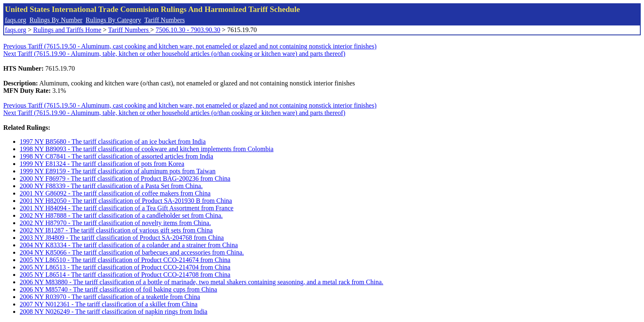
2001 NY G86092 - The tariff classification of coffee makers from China (115, 193)
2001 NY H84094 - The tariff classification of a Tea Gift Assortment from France (126, 208)
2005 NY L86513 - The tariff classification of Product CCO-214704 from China (125, 267)
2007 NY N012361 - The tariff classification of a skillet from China (109, 304)
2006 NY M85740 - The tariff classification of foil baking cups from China (118, 289)
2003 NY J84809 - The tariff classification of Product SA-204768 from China (122, 238)
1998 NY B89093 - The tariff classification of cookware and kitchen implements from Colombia (147, 149)
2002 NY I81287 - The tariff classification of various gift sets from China (116, 230)
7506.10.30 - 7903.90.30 (188, 30)
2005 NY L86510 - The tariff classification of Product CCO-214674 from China (125, 260)
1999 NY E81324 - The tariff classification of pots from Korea (102, 164)
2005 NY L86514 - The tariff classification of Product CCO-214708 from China (125, 275)
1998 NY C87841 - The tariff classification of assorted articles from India (116, 156)
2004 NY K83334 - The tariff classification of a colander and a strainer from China (129, 245)
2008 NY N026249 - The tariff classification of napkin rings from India (114, 312)
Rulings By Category (114, 20)
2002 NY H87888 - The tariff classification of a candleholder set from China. (121, 215)
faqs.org (16, 20)
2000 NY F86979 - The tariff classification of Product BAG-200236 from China (125, 178)
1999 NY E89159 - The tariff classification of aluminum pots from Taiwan (118, 171)
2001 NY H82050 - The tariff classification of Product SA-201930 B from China (126, 201)
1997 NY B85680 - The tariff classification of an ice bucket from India (113, 141)
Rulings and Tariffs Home (67, 30)
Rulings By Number (56, 20)
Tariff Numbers (164, 20)
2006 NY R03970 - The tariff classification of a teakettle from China (110, 297)
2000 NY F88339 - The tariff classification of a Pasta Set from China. (111, 186)
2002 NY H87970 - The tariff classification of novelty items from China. (115, 223)
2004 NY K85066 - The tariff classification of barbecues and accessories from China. (132, 252)
